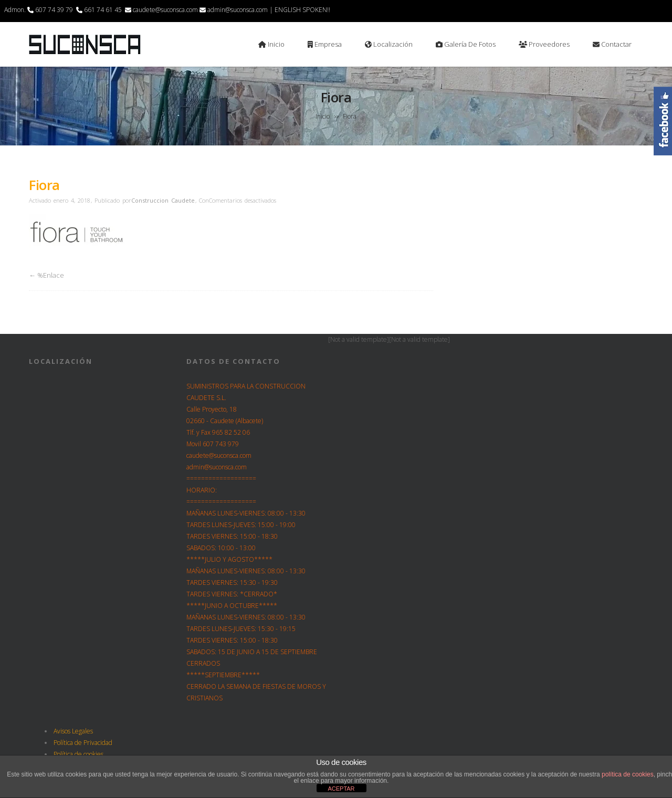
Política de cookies (78, 754)
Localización (389, 44)
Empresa (325, 44)
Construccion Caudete (163, 200)
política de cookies (628, 774)
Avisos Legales (73, 731)
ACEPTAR (341, 789)
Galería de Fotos (466, 44)
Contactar (612, 44)
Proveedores (544, 44)
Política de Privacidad (83, 743)
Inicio (271, 44)
